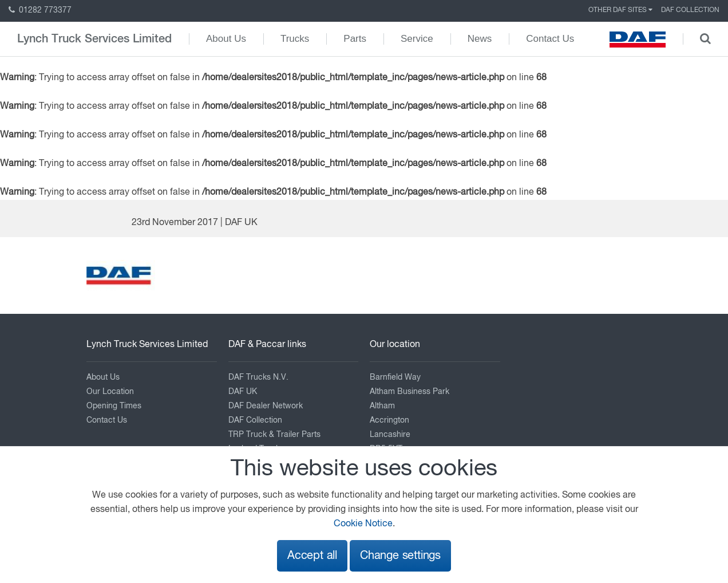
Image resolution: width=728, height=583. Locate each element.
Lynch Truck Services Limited (94, 39)
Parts (355, 39)
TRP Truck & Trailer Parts (274, 435)
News (480, 39)
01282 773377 (40, 10)
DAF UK (243, 392)
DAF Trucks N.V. (258, 377)
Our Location (110, 392)
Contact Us (550, 39)
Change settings (400, 556)
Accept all (312, 556)
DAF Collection (690, 10)
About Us (226, 39)
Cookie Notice (363, 524)
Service (417, 39)
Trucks (295, 39)
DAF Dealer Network (266, 406)
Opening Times (114, 406)
